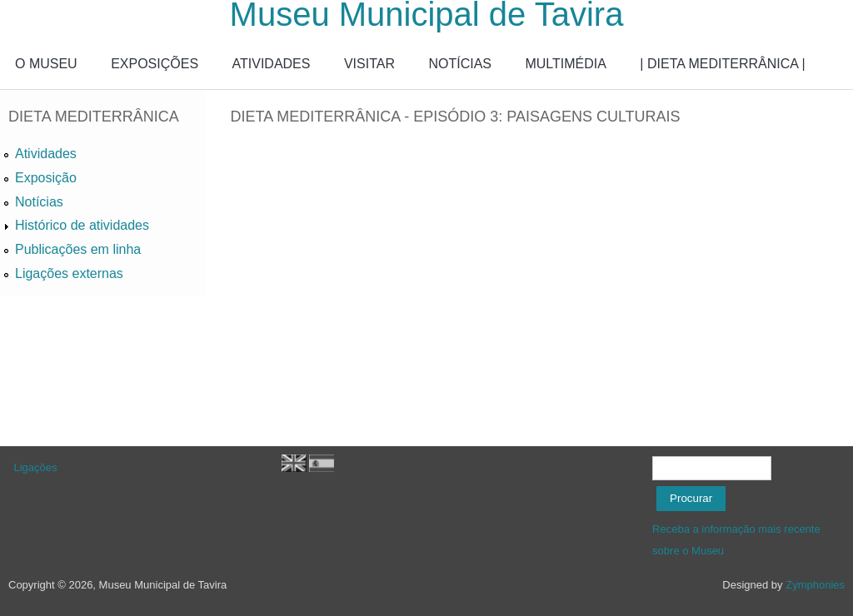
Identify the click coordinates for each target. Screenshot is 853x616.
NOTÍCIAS (460, 64)
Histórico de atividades (82, 225)
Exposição (46, 178)
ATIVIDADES (272, 64)
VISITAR (369, 64)
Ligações (36, 467)
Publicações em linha (78, 249)
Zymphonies (815, 585)
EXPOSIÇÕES (155, 64)
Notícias (39, 202)
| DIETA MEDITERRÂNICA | (722, 64)
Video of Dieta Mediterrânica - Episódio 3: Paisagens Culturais (496, 282)
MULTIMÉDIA (565, 64)
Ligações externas (69, 273)
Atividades (46, 154)
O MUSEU (46, 64)
